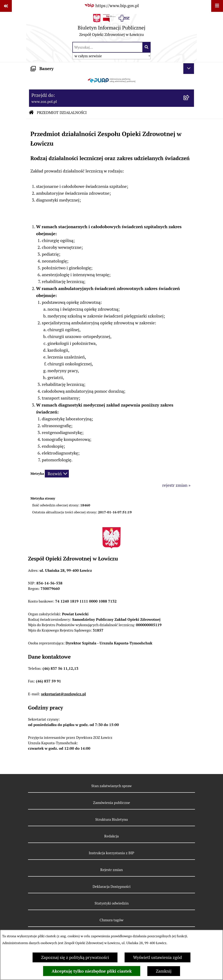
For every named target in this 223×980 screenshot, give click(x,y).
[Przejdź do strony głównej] (111, 26)
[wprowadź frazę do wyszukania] (108, 47)
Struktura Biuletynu (112, 819)
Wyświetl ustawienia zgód (158, 957)
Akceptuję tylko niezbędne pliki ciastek (92, 971)
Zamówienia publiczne (111, 803)
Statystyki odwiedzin (112, 903)
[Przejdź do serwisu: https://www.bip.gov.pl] (111, 6)
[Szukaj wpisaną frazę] (147, 47)
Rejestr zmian (111, 870)
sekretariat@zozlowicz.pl (64, 694)
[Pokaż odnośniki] (6, 6)
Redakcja (111, 836)
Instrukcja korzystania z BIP (111, 853)
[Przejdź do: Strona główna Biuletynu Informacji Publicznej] (31, 113)
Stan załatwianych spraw (111, 786)
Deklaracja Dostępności (112, 886)
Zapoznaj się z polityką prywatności (75, 957)
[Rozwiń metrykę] (57, 474)
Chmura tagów (111, 920)
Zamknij (164, 971)
